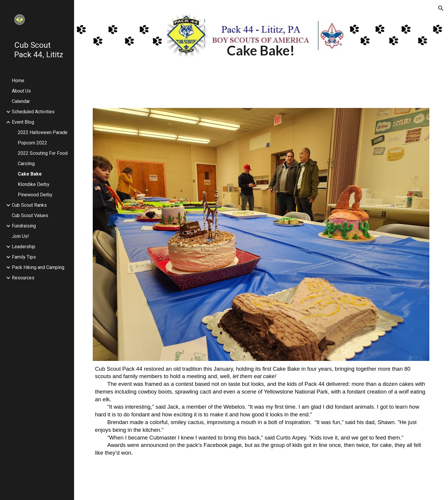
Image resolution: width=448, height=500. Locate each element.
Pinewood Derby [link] (35, 195)
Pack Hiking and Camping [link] (38, 267)
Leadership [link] (24, 247)
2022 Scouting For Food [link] (43, 153)
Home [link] (18, 81)
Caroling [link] (26, 164)
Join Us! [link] (20, 236)
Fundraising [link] (24, 226)
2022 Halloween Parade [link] (43, 132)
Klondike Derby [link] (34, 184)
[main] (261, 51)
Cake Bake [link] (30, 174)
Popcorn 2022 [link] (32, 143)
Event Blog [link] (23, 122)
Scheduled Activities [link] (33, 112)
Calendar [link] (21, 101)
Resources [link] (23, 278)
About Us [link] (21, 91)
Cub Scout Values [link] (30, 215)
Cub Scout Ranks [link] (29, 205)
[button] (441, 8)
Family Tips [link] (24, 257)
